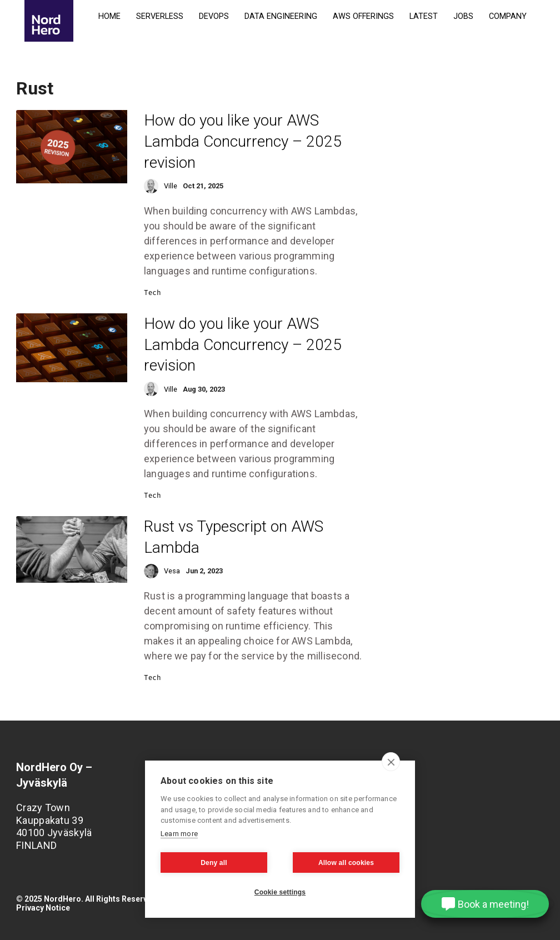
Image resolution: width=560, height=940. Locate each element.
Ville (171, 186)
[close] (391, 762)
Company (508, 16)
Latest (424, 16)
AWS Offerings (363, 16)
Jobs (463, 16)
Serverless (160, 16)
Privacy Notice (43, 908)
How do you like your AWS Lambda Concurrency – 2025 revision (243, 141)
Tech (152, 292)
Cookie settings (280, 892)
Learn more (179, 834)
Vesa (172, 571)
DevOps (214, 16)
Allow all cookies (346, 863)
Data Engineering (281, 16)
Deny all (214, 863)
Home (109, 16)
